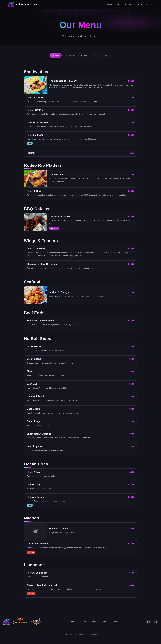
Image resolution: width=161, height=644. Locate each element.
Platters (84, 55)
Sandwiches (70, 55)
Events (128, 4)
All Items (56, 55)
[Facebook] (148, 622)
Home (110, 4)
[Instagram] (155, 622)
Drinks (106, 55)
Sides (95, 55)
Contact (150, 4)
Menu (119, 4)
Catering (139, 4)
